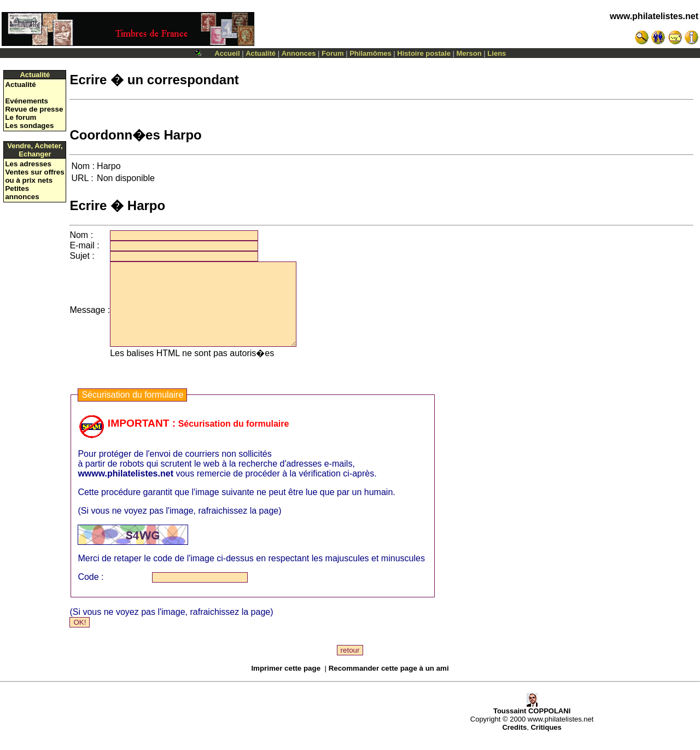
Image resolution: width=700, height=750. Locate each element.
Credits (514, 744)
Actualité (261, 53)
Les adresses (28, 164)
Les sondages (29, 126)
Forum (332, 53)
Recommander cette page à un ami (389, 685)
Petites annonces (22, 193)
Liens (497, 53)
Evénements (27, 101)
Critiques (546, 744)
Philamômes (371, 53)
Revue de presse (34, 109)
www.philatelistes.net (654, 16)
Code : (91, 593)
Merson (469, 53)
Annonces (299, 53)
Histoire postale (424, 53)
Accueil (227, 53)
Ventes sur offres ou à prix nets (34, 176)
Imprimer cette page (286, 685)
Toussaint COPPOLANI (532, 724)
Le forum (21, 117)
